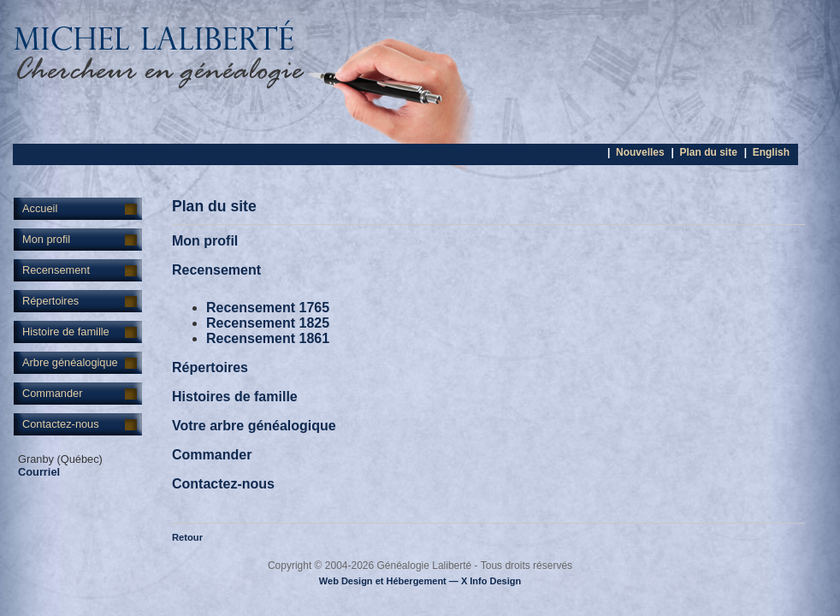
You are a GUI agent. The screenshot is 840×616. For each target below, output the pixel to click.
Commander (52, 393)
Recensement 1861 (268, 338)
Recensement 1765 (268, 308)
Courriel (39, 472)
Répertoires (50, 301)
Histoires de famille (235, 397)
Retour (187, 537)
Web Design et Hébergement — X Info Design (420, 581)
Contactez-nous (61, 424)
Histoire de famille (66, 332)
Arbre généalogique (70, 362)
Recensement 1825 (268, 323)
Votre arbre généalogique (254, 426)
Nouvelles (640, 152)
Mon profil (46, 239)
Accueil (40, 208)
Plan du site (708, 152)
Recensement (56, 270)
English (771, 152)
